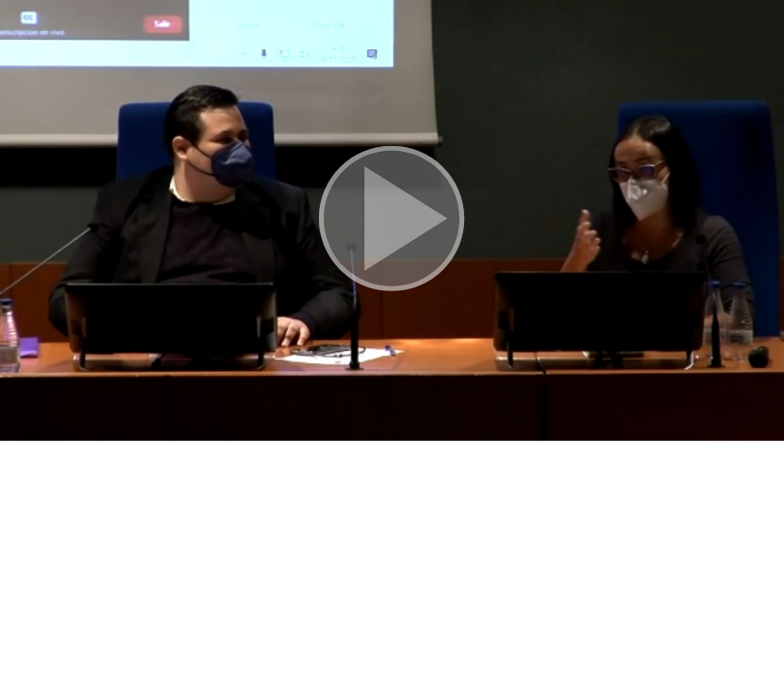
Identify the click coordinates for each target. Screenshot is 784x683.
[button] (392, 221)
